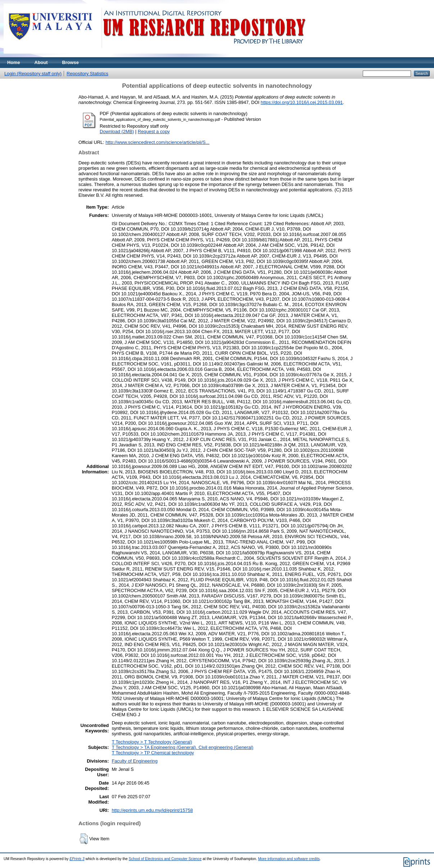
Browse (71, 62)
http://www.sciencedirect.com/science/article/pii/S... (157, 142)
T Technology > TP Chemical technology (153, 753)
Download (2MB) (117, 131)
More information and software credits (289, 859)
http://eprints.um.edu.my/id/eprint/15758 (152, 810)
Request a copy (154, 131)
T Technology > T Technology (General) (152, 742)
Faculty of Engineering (134, 761)
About (41, 62)
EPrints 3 (77, 859)
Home (14, 62)
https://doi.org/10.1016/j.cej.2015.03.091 (302, 102)
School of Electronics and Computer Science (165, 859)
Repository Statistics (87, 74)
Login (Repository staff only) (33, 74)
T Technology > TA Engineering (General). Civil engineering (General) (182, 747)
